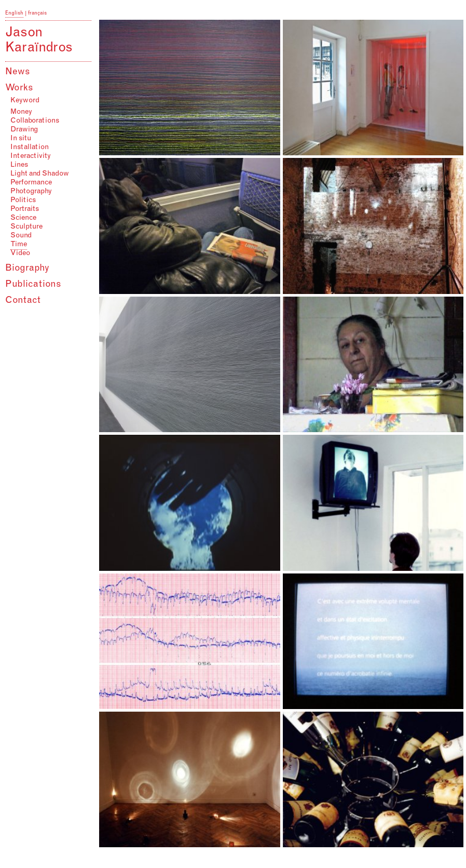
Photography (31, 192)
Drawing (24, 130)
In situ (21, 139)
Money (21, 112)
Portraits (25, 209)
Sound (21, 236)
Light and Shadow (40, 174)
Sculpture (26, 227)
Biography (27, 269)
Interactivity (31, 156)
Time (19, 245)
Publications (33, 285)
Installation (30, 148)
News (18, 72)
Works (19, 88)
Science (23, 218)
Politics (23, 201)
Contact (23, 301)
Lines (19, 165)
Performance (31, 183)
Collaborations (35, 121)
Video (20, 253)
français (37, 14)
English (14, 14)
